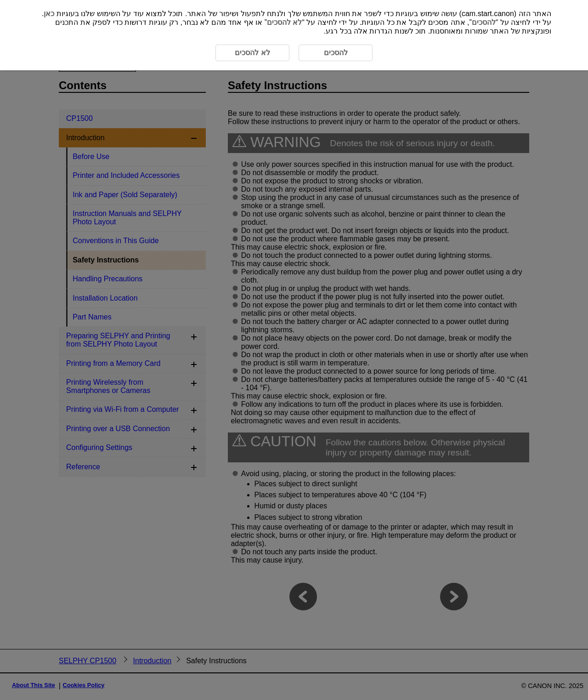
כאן (49, 14)
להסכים (484, 22)
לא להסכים (284, 22)
